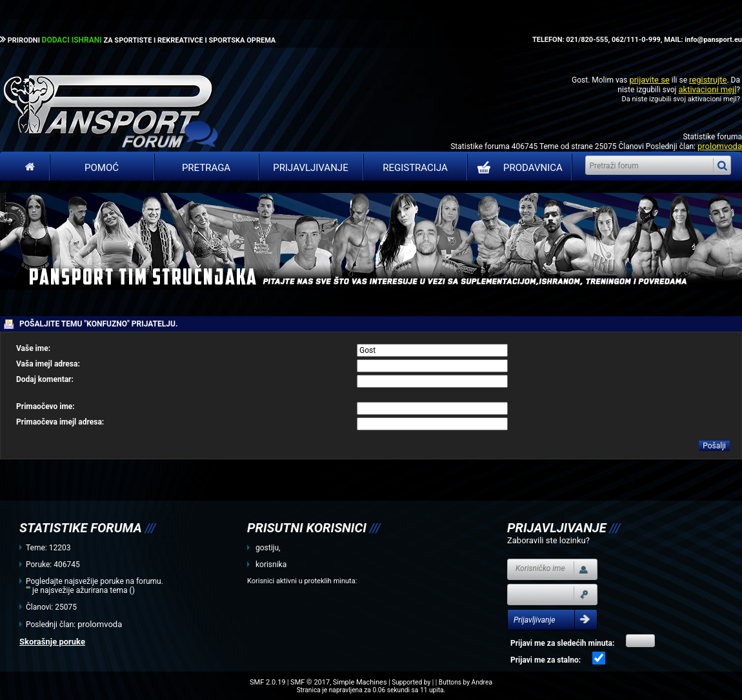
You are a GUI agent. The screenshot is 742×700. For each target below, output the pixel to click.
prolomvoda (720, 146)
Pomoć (102, 168)
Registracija (415, 168)
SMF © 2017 (310, 682)
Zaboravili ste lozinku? (548, 540)
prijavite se (649, 80)
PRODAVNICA (517, 168)
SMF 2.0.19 (267, 682)
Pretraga (206, 168)
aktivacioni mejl (707, 89)
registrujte (708, 80)
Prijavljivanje (310, 168)
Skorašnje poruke (52, 642)
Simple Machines (360, 682)
